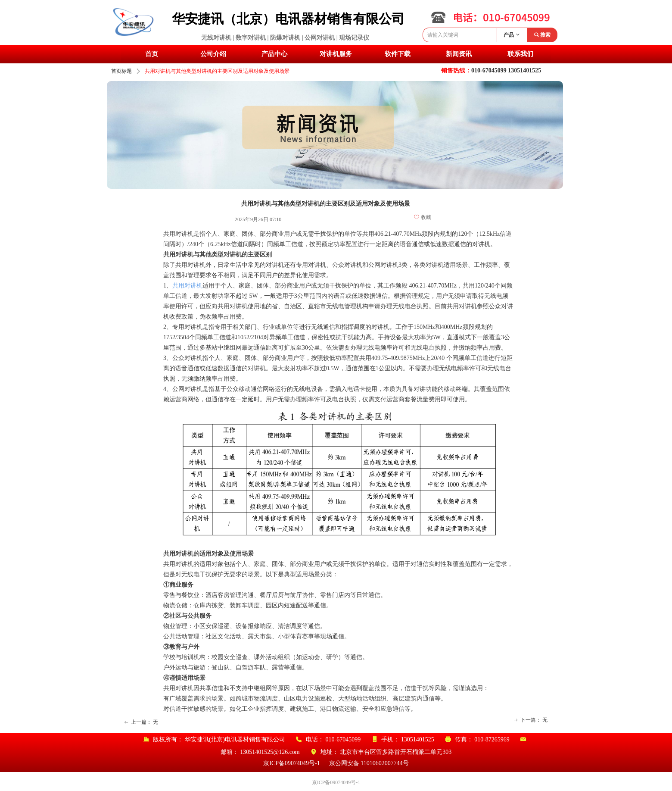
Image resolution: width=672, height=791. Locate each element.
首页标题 (121, 71)
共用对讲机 (187, 286)
